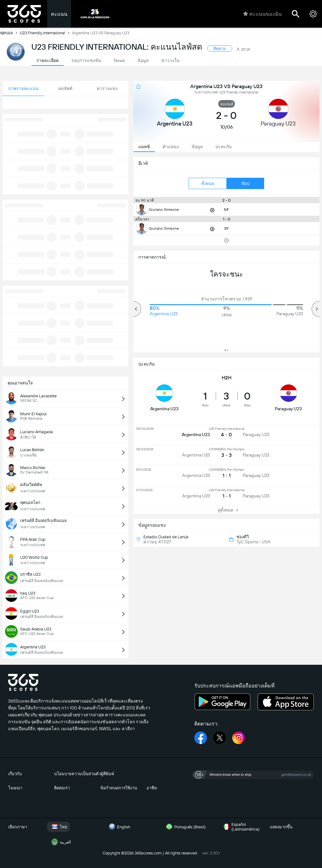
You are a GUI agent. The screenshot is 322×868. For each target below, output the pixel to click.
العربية (60, 842)
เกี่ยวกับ (15, 774)
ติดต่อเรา (62, 788)
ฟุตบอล (10, 33)
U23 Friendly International (46, 33)
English (119, 827)
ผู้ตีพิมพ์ (107, 774)
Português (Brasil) (185, 827)
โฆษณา (15, 788)
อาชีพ (152, 788)
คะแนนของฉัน (262, 14)
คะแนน (59, 14)
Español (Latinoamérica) (240, 827)
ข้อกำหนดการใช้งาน (119, 788)
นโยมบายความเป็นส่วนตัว (77, 774)
